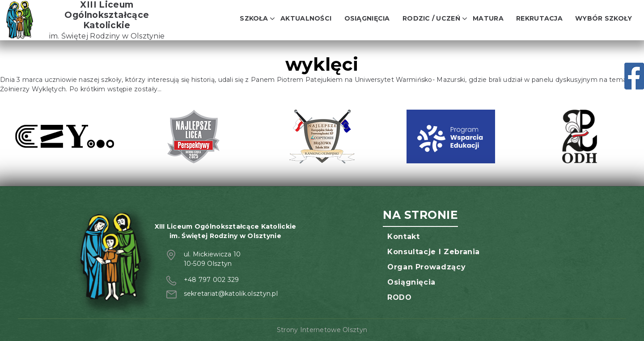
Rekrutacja (539, 18)
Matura (488, 18)
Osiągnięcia (367, 18)
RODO (400, 297)
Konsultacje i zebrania (434, 252)
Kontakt (403, 237)
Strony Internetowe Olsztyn (322, 330)
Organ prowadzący (426, 267)
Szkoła (254, 18)
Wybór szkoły (604, 18)
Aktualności (306, 18)
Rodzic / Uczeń (431, 18)
